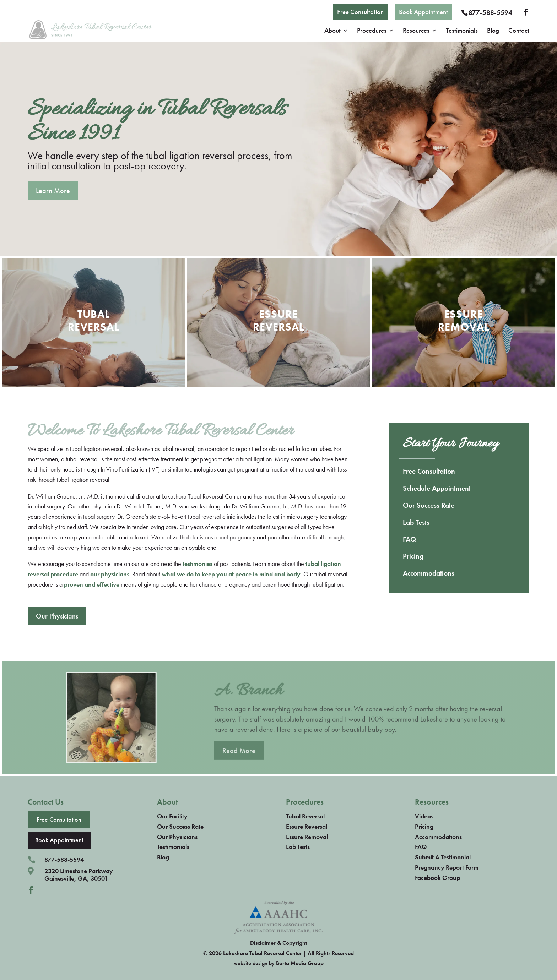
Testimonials (462, 31)
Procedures (372, 31)
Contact (519, 31)
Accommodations (429, 573)
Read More (239, 757)
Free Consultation (360, 12)
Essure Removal (307, 837)
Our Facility (172, 816)
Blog (493, 31)
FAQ (409, 539)
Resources (416, 31)
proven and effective (92, 584)
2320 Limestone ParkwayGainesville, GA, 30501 (79, 875)
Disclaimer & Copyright (278, 943)
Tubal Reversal (305, 816)
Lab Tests (416, 522)
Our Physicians (57, 616)
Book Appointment (423, 12)
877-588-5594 (490, 13)
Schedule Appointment (437, 488)
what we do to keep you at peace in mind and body (231, 574)
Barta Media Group (300, 963)
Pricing (413, 556)
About (332, 31)
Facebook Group (437, 878)
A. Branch (248, 698)
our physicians (110, 574)
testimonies (198, 564)
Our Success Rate (429, 505)
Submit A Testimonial (443, 857)
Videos (424, 816)
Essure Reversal (307, 826)
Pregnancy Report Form (447, 867)
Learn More (53, 191)
